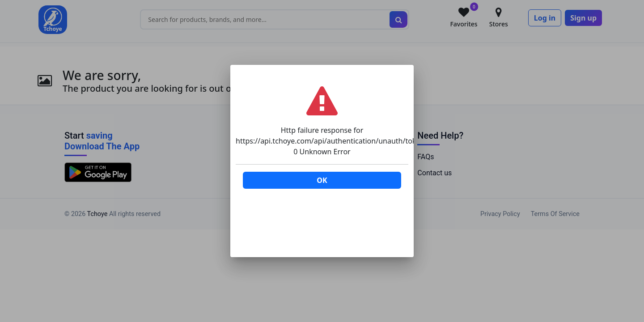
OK (322, 180)
